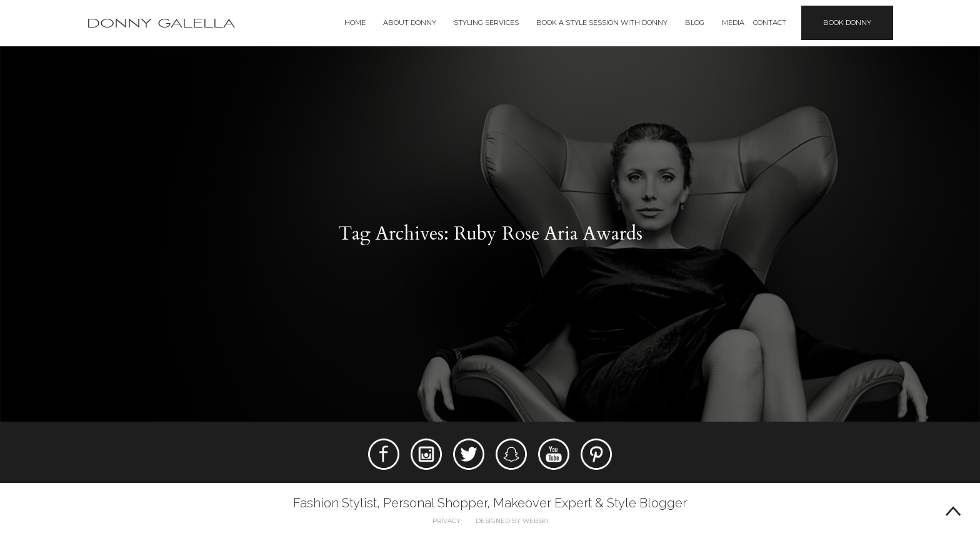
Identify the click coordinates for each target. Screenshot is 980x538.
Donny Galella (161, 23)
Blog (695, 23)
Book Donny (847, 23)
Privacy (447, 521)
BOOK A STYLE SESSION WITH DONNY (602, 23)
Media (733, 23)
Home (355, 23)
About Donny (410, 23)
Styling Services (486, 23)
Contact (770, 23)
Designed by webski (512, 521)
